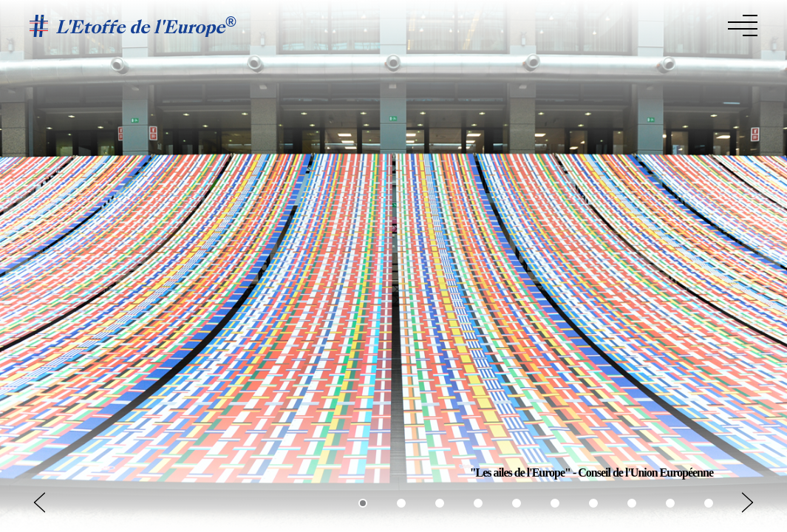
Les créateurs (669, 24)
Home (466, 24)
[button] (747, 502)
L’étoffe (510, 24)
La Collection (580, 24)
